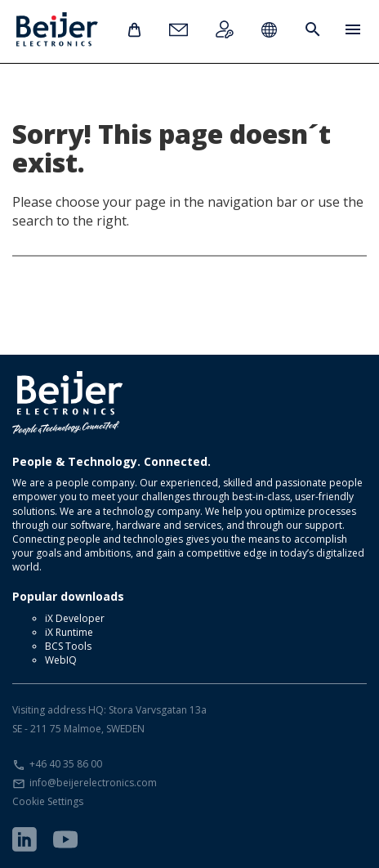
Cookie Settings (48, 801)
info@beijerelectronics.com (93, 783)
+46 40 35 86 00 (66, 764)
